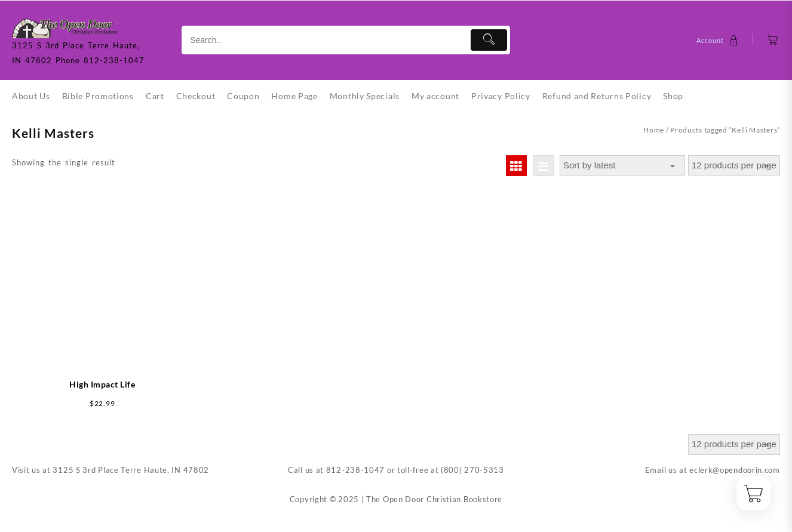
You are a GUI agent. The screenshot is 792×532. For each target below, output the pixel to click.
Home (654, 130)
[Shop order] (622, 166)
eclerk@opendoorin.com (735, 470)
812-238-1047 (355, 470)
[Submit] (489, 40)
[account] (719, 40)
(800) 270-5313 (472, 470)
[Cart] (773, 40)
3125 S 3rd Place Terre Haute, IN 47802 (131, 470)
